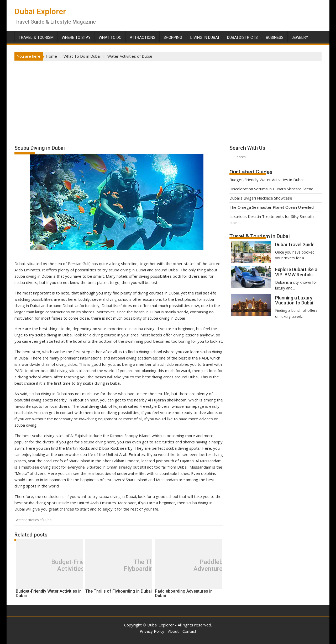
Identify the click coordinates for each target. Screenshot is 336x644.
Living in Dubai (205, 37)
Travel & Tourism (36, 37)
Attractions (143, 37)
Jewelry (300, 37)
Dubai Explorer (40, 11)
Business (275, 37)
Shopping (173, 37)
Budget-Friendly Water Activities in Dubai (266, 180)
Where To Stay (76, 37)
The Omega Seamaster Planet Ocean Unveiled (272, 207)
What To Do (110, 37)
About (173, 631)
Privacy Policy (152, 631)
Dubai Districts (242, 37)
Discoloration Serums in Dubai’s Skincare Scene (271, 189)
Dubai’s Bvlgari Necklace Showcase (261, 198)
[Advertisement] (168, 100)
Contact (189, 631)
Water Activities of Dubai (34, 520)
